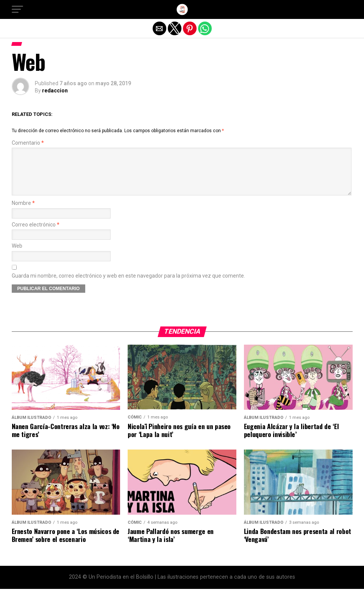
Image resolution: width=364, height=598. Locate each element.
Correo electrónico (36, 234)
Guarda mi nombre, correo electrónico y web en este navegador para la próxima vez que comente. (128, 285)
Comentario (28, 143)
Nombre (23, 212)
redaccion (55, 91)
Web (17, 255)
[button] (17, 9)
